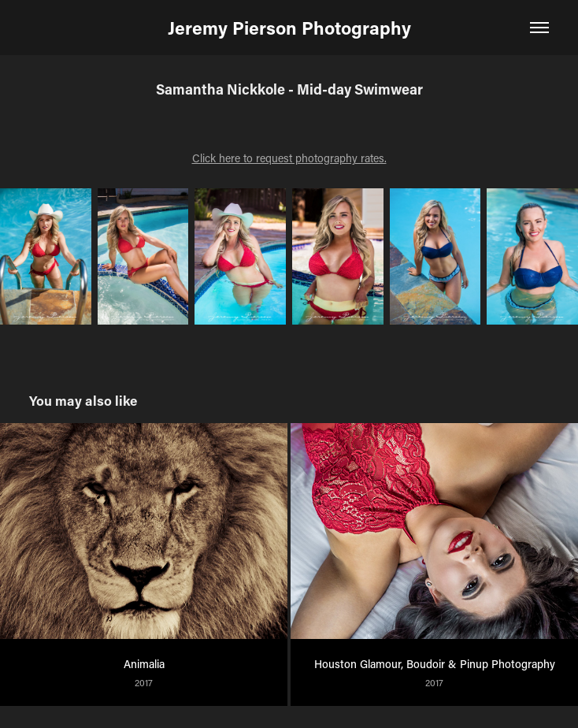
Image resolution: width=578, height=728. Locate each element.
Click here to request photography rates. (289, 158)
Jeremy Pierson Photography (289, 28)
